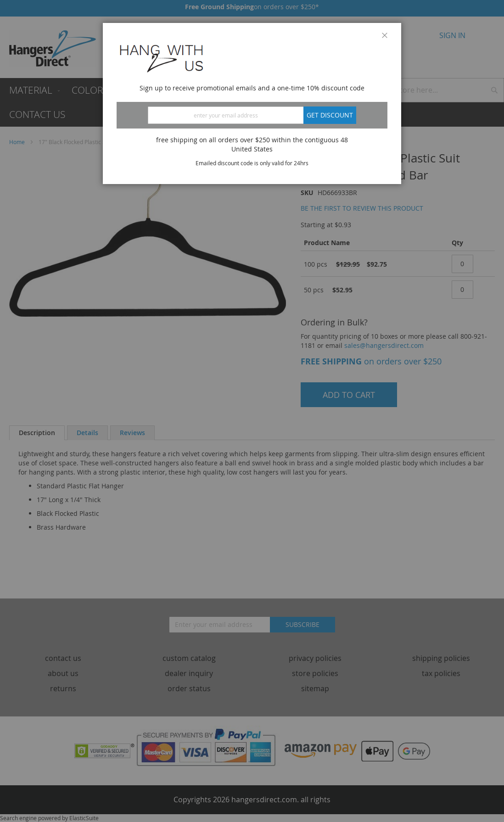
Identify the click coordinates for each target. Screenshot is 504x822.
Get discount (330, 115)
